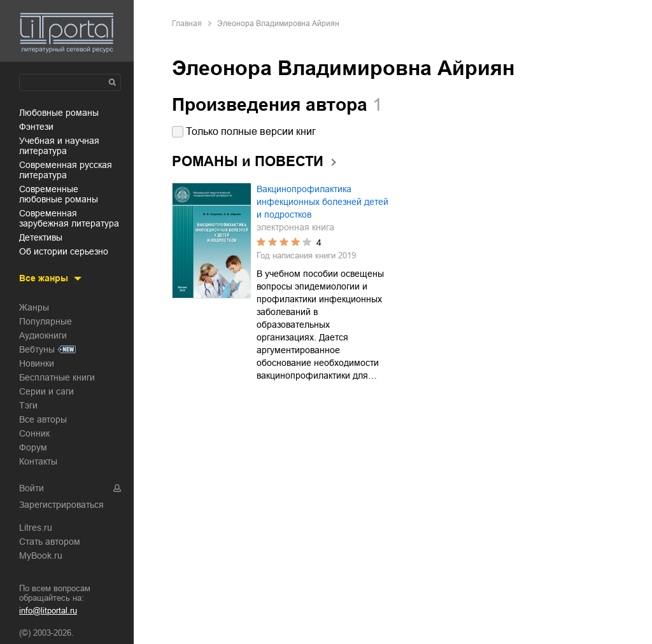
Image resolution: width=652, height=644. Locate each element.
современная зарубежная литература (69, 218)
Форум (33, 447)
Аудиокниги (43, 335)
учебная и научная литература (59, 146)
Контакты (38, 461)
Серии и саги (46, 391)
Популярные (46, 321)
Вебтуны (37, 349)
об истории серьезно (64, 251)
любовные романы (59, 113)
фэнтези (36, 127)
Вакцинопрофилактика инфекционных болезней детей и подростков (322, 202)
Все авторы (43, 419)
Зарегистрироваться (61, 505)
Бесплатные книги (57, 377)
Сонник (34, 433)
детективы (41, 237)
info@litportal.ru (48, 611)
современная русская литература (66, 170)
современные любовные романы (59, 194)
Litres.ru (36, 528)
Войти (32, 488)
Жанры (34, 307)
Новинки (37, 363)
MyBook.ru (41, 556)
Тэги (28, 405)
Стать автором (50, 542)
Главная (187, 24)
